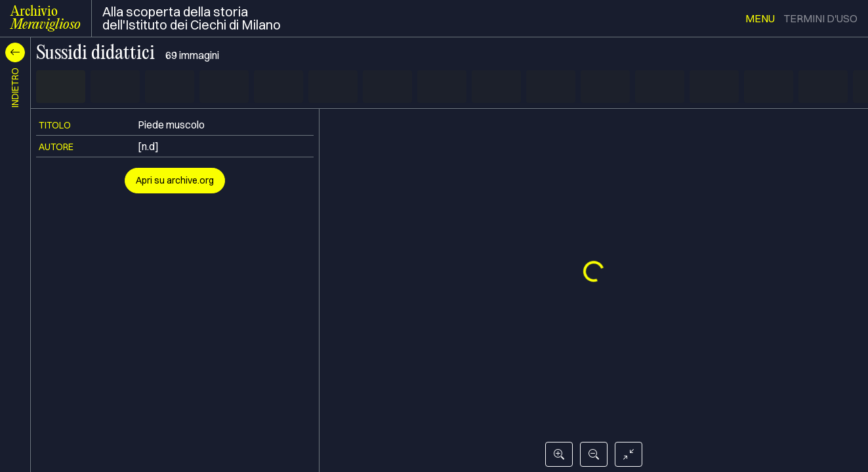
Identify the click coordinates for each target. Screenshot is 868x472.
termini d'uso (820, 18)
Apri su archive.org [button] (175, 180)
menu (760, 18)
